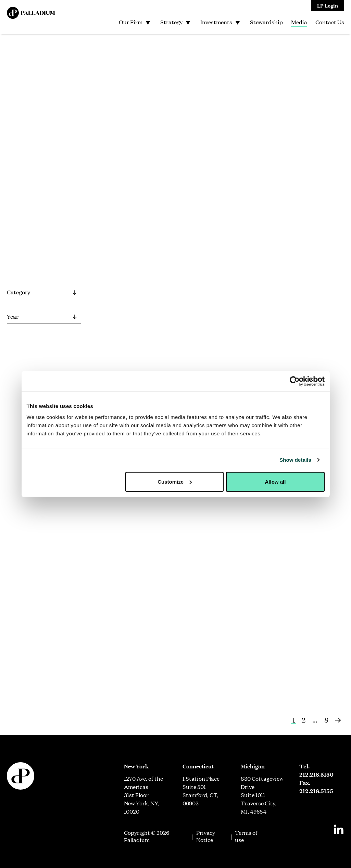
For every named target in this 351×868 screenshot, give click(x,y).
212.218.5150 (316, 774)
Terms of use (246, 836)
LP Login (328, 5)
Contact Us (330, 22)
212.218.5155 (316, 791)
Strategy (171, 22)
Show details (295, 460)
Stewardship (266, 22)
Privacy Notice (206, 836)
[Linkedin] (339, 829)
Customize (175, 481)
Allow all (275, 481)
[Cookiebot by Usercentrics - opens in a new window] (295, 381)
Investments (216, 22)
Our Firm (131, 22)
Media (299, 22)
